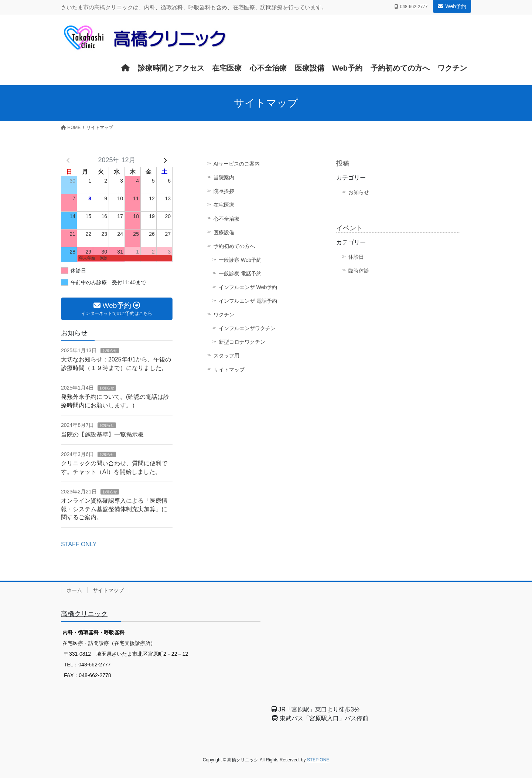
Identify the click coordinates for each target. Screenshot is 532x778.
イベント (349, 228)
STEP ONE (318, 760)
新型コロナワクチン (242, 342)
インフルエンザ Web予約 (248, 287)
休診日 (356, 257)
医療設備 (224, 232)
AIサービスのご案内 (237, 164)
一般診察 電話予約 (240, 274)
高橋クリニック (84, 614)
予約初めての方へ (234, 246)
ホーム (74, 590)
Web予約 (452, 6)
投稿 (343, 163)
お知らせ (359, 192)
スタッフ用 (226, 356)
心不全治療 (226, 219)
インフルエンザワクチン (247, 328)
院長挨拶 (224, 191)
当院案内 (224, 177)
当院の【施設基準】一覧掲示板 (102, 434)
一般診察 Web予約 (240, 260)
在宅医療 (224, 205)
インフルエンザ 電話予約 (248, 301)
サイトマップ (229, 370)
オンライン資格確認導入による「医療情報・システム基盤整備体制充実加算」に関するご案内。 (114, 509)
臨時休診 (359, 271)
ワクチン (224, 315)
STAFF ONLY (79, 544)
